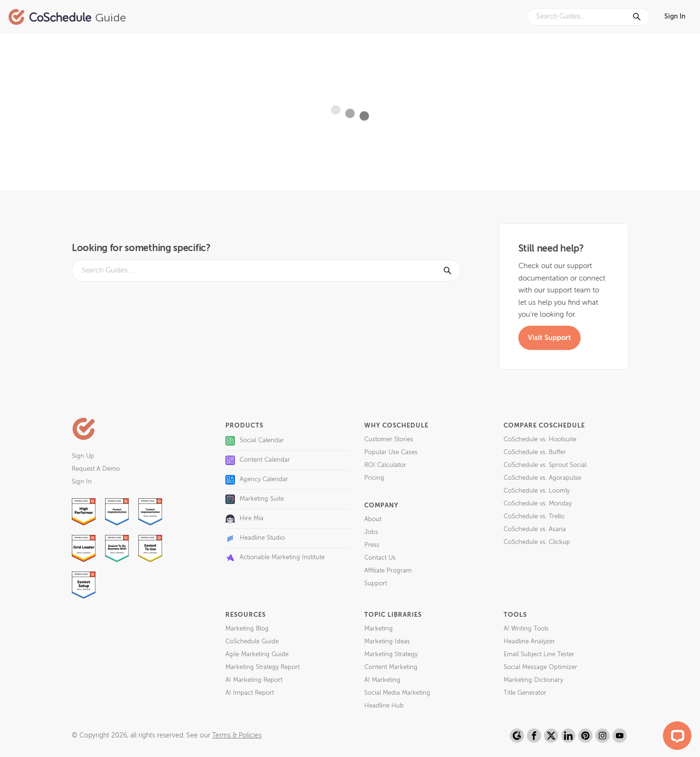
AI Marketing (382, 680)
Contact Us (380, 558)
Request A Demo (96, 469)
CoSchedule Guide (252, 642)
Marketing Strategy (391, 655)
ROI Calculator (385, 465)
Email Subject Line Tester (539, 655)
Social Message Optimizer (540, 667)
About (373, 519)
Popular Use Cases (391, 452)
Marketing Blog (247, 629)
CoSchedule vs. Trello (534, 517)
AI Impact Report (250, 693)
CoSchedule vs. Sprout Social (545, 465)
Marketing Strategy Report (262, 667)
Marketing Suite (255, 499)
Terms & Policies (237, 736)
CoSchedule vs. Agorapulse (542, 478)
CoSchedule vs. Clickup (537, 542)
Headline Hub (384, 706)
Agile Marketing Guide (257, 655)
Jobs (371, 532)
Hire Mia (244, 519)
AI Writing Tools (526, 629)
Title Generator (525, 693)
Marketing (379, 629)
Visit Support (549, 338)
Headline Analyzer (529, 642)
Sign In (675, 17)
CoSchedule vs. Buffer (535, 452)
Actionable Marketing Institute (275, 558)
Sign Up (83, 456)
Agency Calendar (257, 480)
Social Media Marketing (397, 693)
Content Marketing (391, 667)
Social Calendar (255, 441)
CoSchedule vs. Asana (535, 529)
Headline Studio (255, 538)
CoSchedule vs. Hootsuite (540, 440)
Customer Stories (389, 440)
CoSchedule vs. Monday (538, 504)
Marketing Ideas (387, 642)
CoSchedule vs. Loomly (537, 491)
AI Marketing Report (254, 680)
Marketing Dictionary (533, 680)
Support (376, 584)
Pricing (374, 478)
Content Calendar (258, 460)
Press (372, 545)
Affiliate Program (388, 571)
